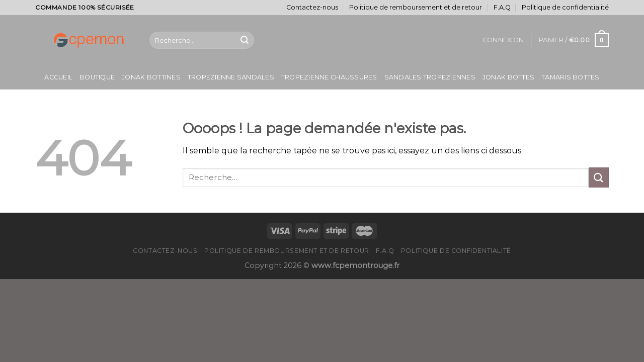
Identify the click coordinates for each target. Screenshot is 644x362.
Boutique (97, 77)
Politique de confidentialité (565, 7)
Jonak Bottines (151, 77)
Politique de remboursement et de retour (416, 7)
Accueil (58, 77)
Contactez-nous (312, 7)
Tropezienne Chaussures (329, 77)
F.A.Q (502, 7)
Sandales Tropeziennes (430, 77)
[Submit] (245, 40)
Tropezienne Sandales (231, 77)
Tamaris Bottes (571, 77)
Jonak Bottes (508, 77)
